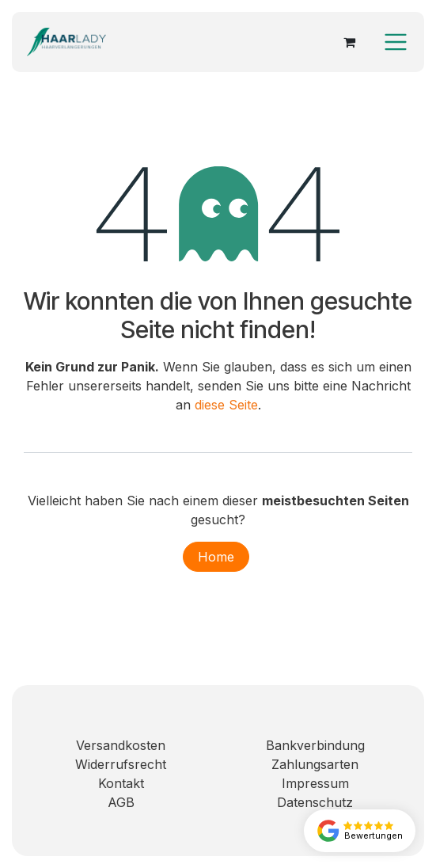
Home (216, 557)
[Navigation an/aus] (396, 42)
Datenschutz (315, 802)
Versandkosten (121, 745)
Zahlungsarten (315, 764)
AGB (121, 802)
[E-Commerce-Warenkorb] (349, 42)
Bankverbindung (315, 745)
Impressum (315, 783)
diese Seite (226, 405)
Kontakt (121, 783)
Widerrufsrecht (121, 764)
